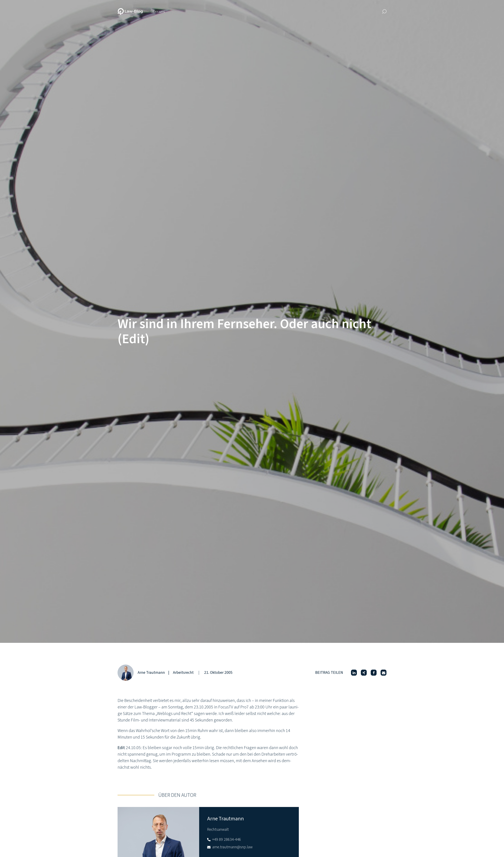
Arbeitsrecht (183, 673)
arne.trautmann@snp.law (230, 847)
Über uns (158, 11)
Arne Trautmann (151, 673)
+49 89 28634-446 (224, 840)
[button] (354, 673)
